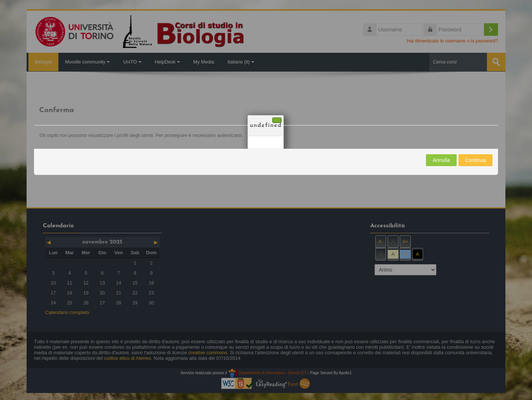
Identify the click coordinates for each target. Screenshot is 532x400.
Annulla (441, 160)
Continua (475, 160)
